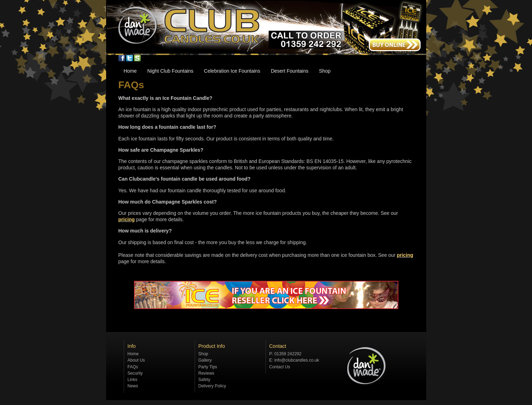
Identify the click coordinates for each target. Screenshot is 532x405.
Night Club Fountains (170, 71)
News (133, 386)
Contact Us (280, 367)
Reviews (206, 373)
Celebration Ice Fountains (232, 71)
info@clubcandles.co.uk (297, 360)
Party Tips (208, 367)
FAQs (133, 367)
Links (133, 380)
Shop (325, 71)
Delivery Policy (212, 386)
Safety (204, 380)
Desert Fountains (290, 71)
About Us (136, 360)
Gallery (205, 360)
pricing (127, 219)
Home (130, 71)
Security (135, 373)
